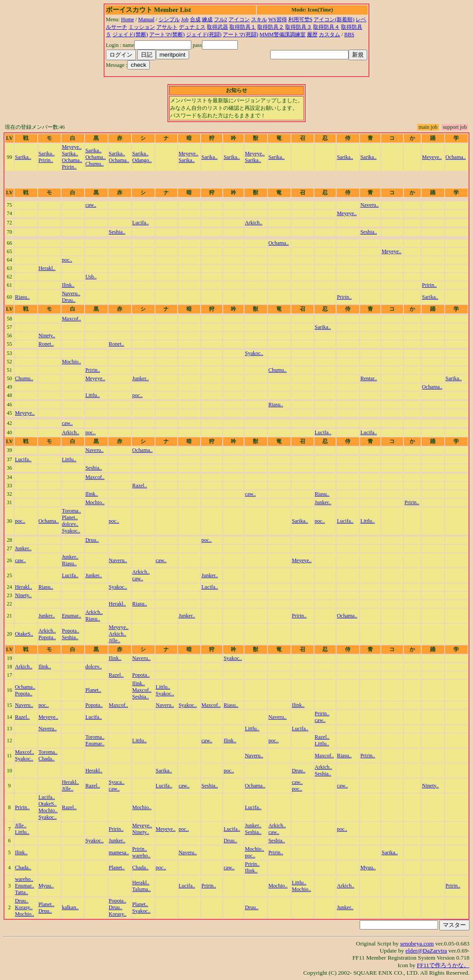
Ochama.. (72, 160)
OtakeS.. (24, 634)
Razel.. (140, 486)
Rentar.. (369, 378)
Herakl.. (47, 268)
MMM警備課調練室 (283, 35)
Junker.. (141, 378)
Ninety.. (47, 336)
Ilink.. (68, 285)
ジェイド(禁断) (130, 35)
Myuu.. (368, 868)
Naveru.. (370, 205)
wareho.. (142, 856)
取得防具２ (271, 27)
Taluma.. (142, 889)
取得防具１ (243, 27)
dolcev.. (70, 524)
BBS (349, 35)
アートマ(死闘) (240, 35)
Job (185, 19)
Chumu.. (95, 164)
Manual (146, 19)
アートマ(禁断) (167, 35)
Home (127, 19)
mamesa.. (119, 853)
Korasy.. (24, 907)
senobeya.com (417, 943)
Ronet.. (46, 344)
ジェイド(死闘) (204, 35)
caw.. (91, 205)
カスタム (330, 35)
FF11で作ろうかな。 (443, 965)
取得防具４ (326, 27)
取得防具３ (299, 27)
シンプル (169, 19)
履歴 (312, 35)
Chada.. (47, 759)
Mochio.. (72, 362)
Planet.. (70, 517)
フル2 (221, 19)
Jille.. (115, 640)
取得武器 (217, 27)
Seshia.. (117, 232)
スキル (259, 19)
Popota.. (47, 637)
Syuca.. (117, 782)
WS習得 (278, 19)
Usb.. (91, 277)
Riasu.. (22, 297)
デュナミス (192, 27)
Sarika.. (23, 157)
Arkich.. (254, 223)
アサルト (167, 27)
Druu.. (69, 300)
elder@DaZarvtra (426, 951)
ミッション (142, 27)
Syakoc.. (254, 353)
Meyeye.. (72, 147)
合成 (195, 19)
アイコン (239, 19)
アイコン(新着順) (334, 19)
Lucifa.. (141, 223)
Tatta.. (22, 892)
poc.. (67, 260)
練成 (207, 19)
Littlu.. (93, 395)
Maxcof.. (72, 319)
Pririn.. (46, 160)
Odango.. (142, 160)
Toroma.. (72, 511)
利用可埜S (300, 19)
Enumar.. (72, 616)
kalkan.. (70, 907)
